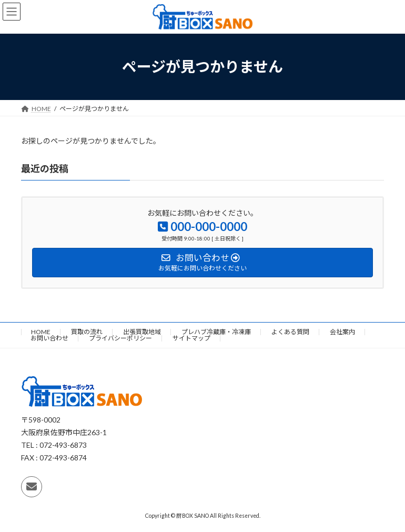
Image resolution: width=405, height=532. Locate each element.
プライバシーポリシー (120, 338)
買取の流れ (87, 332)
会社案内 (342, 332)
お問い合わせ (49, 338)
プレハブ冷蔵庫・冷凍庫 (216, 332)
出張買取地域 (142, 332)
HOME (41, 332)
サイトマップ (191, 338)
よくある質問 (290, 332)
